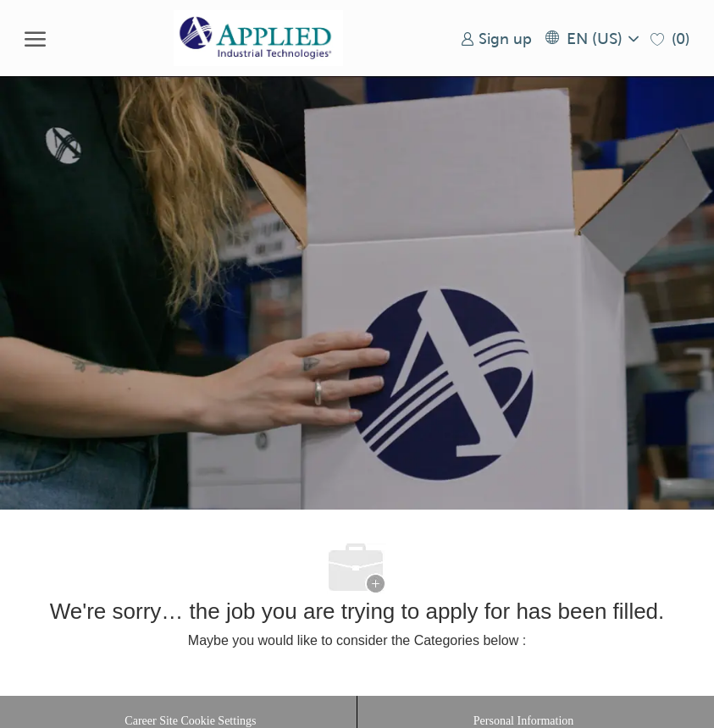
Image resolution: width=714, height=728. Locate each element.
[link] (496, 39)
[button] (591, 39)
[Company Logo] (258, 38)
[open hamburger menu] (35, 38)
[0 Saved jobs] (670, 39)
